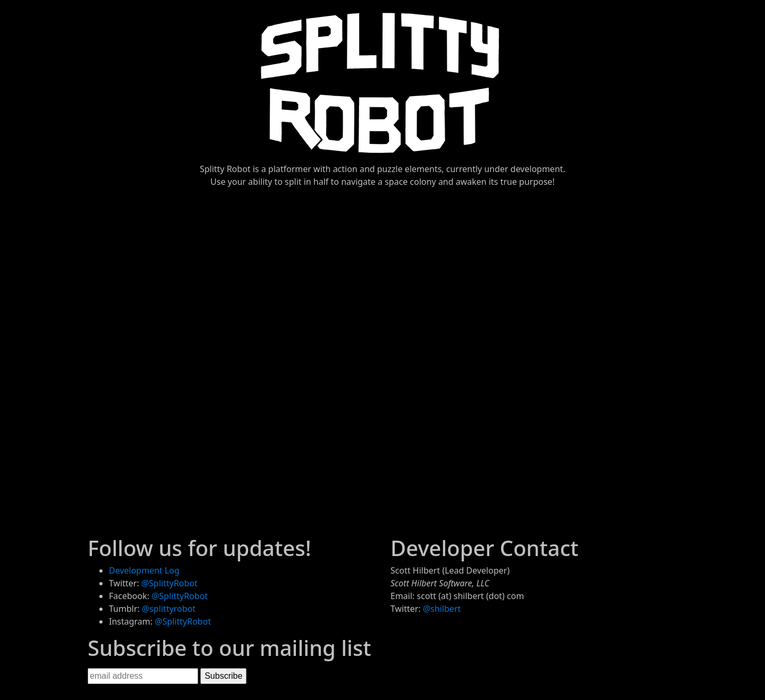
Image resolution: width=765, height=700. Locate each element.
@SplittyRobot (169, 583)
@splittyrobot (169, 609)
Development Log (144, 570)
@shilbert (442, 609)
